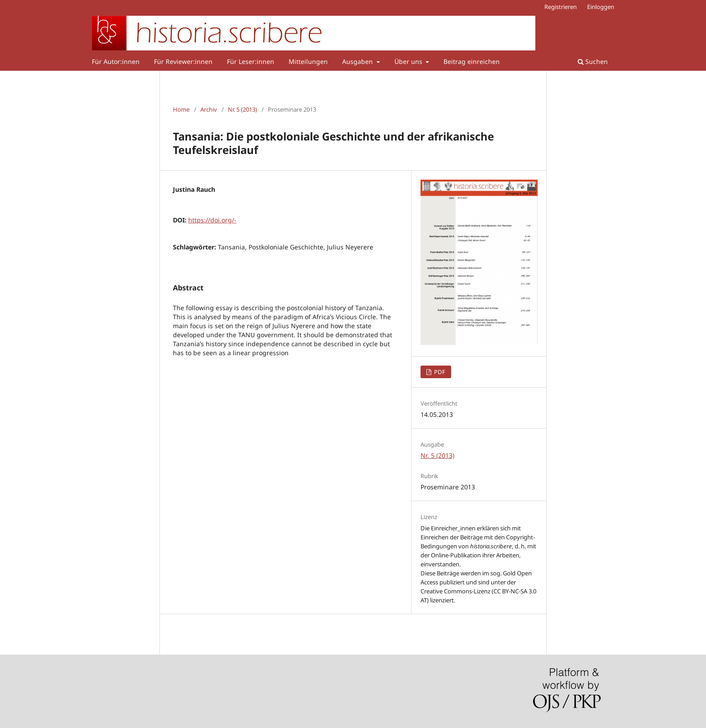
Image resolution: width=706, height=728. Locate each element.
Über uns (409, 61)
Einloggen (601, 7)
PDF (439, 372)
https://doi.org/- (212, 220)
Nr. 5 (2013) (242, 109)
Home (181, 109)
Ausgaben (358, 61)
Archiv (209, 109)
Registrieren (561, 7)
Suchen (593, 61)
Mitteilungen (308, 61)
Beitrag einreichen (472, 61)
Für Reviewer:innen (183, 61)
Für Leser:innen (251, 61)
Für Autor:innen (116, 61)
